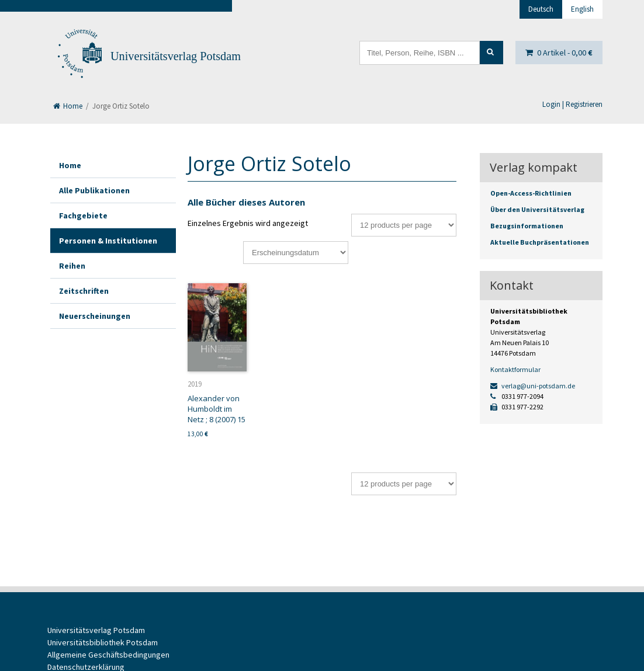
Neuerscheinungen (95, 316)
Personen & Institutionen (108, 241)
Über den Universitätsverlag (537, 209)
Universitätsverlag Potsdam (176, 56)
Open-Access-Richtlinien (531, 193)
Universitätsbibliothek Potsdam (103, 642)
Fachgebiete (83, 215)
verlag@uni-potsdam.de (533, 386)
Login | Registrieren (572, 104)
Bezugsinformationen (527, 226)
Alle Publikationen (94, 190)
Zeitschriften (84, 291)
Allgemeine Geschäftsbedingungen (108, 655)
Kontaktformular (515, 369)
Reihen (72, 266)
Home (68, 106)
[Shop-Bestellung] (296, 253)
